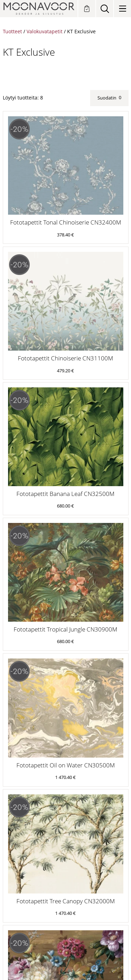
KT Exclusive (81, 31)
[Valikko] (122, 9)
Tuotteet (12, 31)
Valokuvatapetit (45, 31)
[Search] (105, 9)
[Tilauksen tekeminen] (87, 9)
